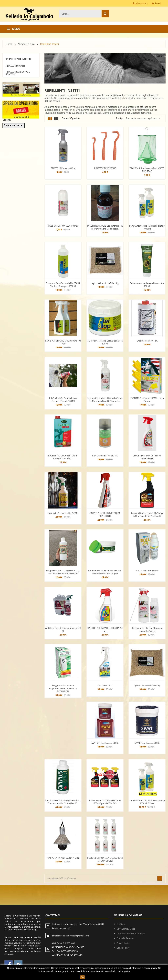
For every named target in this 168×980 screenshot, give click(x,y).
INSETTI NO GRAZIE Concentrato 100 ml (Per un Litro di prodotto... (105, 227)
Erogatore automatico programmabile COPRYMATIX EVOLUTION (63, 688)
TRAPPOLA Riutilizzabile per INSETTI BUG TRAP (147, 170)
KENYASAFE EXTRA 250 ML (105, 456)
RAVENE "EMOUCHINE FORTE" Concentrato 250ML (63, 457)
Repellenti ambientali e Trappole (18, 73)
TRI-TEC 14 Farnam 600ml (63, 168)
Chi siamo (121, 924)
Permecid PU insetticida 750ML (63, 513)
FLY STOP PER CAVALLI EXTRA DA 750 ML (105, 629)
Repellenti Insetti (18, 59)
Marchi (7, 120)
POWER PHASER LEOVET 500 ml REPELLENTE (105, 515)
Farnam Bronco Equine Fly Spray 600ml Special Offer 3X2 (105, 802)
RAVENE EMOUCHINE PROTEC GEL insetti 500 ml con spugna (105, 572)
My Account (140, 3)
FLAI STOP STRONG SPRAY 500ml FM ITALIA (63, 342)
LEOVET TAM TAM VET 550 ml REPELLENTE (147, 457)
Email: (70, 936)
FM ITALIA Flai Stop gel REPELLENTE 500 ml (105, 342)
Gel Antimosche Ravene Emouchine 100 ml (147, 285)
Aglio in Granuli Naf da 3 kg (147, 685)
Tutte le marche (14, 126)
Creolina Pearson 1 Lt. (147, 341)
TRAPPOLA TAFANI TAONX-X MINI (63, 858)
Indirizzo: (78, 926)
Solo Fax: (65, 951)
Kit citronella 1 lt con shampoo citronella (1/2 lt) (147, 629)
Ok (83, 977)
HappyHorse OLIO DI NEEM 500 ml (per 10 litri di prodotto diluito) (63, 572)
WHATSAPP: (67, 955)
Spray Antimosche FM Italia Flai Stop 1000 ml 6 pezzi (147, 802)
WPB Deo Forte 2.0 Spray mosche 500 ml (63, 629)
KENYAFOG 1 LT (105, 685)
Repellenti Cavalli (15, 66)
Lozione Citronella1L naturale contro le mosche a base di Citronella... (105, 400)
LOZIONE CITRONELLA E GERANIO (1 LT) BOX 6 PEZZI (105, 859)
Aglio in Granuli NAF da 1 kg (105, 283)
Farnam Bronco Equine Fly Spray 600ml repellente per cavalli (147, 515)
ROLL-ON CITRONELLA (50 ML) (63, 226)
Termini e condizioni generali (131, 934)
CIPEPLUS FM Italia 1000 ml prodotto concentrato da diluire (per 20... (63, 802)
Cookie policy (123, 948)
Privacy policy (123, 943)
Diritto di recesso (125, 938)
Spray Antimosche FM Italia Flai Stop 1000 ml (147, 227)
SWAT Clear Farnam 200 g (147, 743)
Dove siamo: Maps (126, 929)
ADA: (63, 943)
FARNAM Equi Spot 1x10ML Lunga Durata (147, 400)
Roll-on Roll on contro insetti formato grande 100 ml (63, 400)
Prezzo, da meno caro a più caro (143, 118)
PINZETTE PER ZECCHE (105, 168)
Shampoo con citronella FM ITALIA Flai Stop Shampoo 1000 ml (63, 285)
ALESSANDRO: (68, 947)
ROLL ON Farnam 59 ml (147, 571)
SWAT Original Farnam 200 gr (105, 743)
